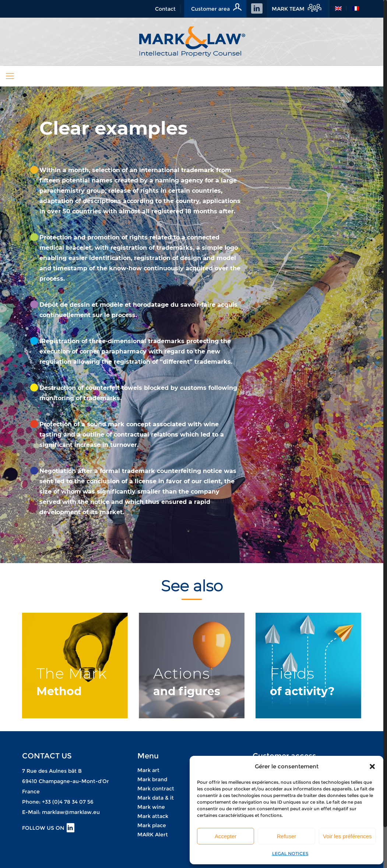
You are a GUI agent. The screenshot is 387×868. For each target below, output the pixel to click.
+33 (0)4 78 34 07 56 (68, 802)
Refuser (287, 836)
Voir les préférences (347, 836)
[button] (372, 766)
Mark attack (153, 816)
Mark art (148, 770)
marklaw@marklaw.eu (71, 812)
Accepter (226, 836)
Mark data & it (156, 798)
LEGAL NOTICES (290, 853)
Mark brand (152, 779)
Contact (165, 9)
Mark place (152, 825)
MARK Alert (153, 835)
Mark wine (151, 807)
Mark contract (156, 789)
